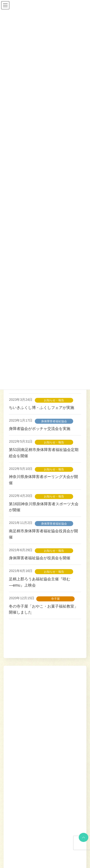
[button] (67, 853)
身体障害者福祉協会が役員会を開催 (42, 558)
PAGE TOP (83, 837)
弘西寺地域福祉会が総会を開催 (36, 784)
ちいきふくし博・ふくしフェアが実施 (42, 408)
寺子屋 (55, 599)
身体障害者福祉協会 (54, 421)
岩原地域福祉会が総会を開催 (34, 700)
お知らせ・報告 (54, 400)
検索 (69, 659)
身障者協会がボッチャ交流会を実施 (40, 429)
